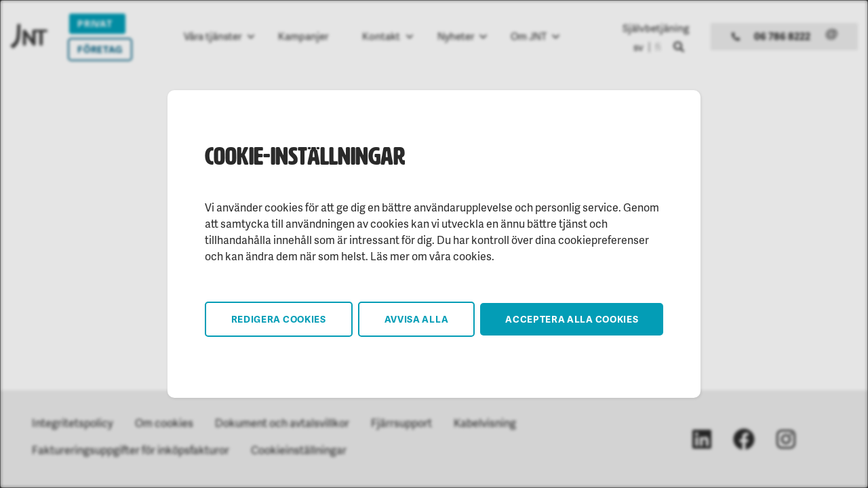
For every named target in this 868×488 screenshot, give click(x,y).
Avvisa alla (417, 319)
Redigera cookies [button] (279, 319)
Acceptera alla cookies (572, 319)
